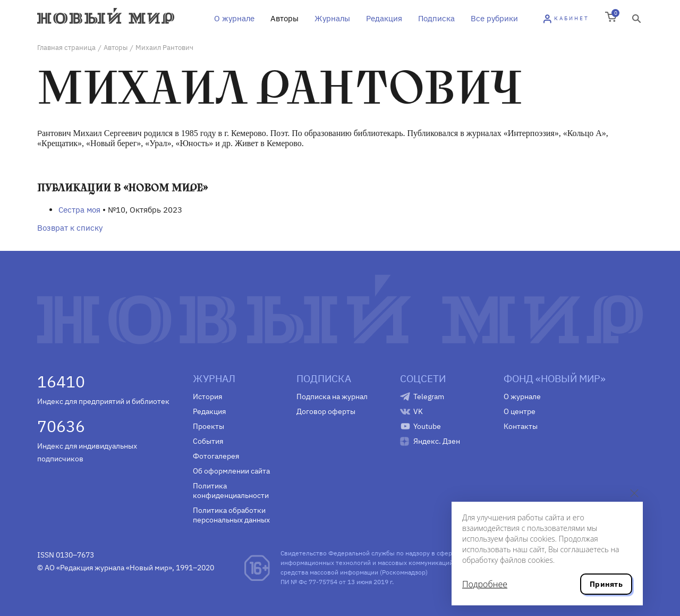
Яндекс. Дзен (437, 441)
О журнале (234, 18)
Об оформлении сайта (231, 471)
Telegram (429, 396)
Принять (606, 584)
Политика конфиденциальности (231, 491)
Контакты (521, 426)
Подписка (436, 18)
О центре (520, 411)
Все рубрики (494, 18)
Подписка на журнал (332, 396)
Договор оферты (326, 411)
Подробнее (485, 584)
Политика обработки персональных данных (231, 515)
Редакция (384, 18)
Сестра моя (79, 210)
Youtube (427, 426)
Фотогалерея (216, 456)
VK (418, 411)
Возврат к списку (70, 228)
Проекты (209, 426)
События (208, 441)
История (207, 396)
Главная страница (66, 48)
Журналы (332, 18)
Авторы (284, 18)
